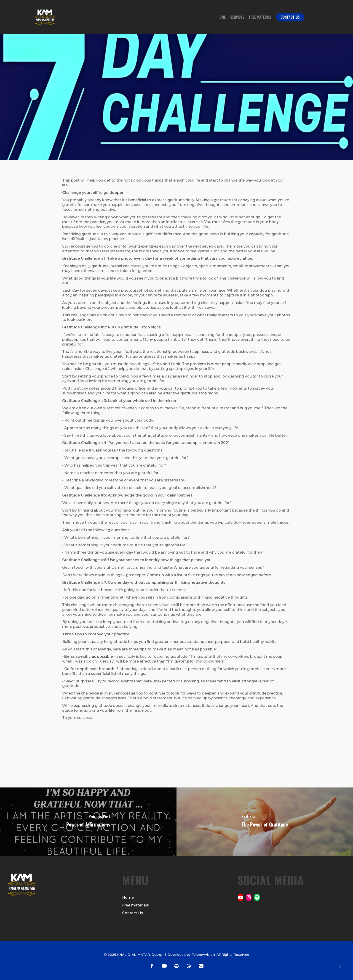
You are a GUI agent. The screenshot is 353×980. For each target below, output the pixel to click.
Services (237, 17)
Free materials (135, 905)
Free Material (260, 17)
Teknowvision (203, 955)
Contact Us (290, 17)
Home (222, 17)
